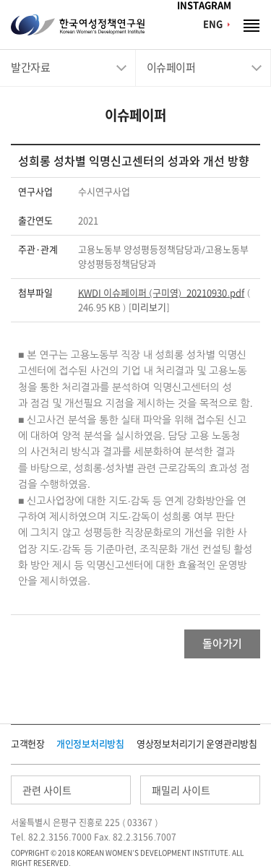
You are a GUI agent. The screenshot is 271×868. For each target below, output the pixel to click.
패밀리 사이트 (181, 791)
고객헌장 (28, 744)
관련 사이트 (47, 791)
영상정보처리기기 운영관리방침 (197, 744)
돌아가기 (222, 644)
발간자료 (30, 68)
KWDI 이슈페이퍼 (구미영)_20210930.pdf (161, 293)
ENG (213, 24)
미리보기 (149, 308)
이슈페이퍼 (171, 68)
